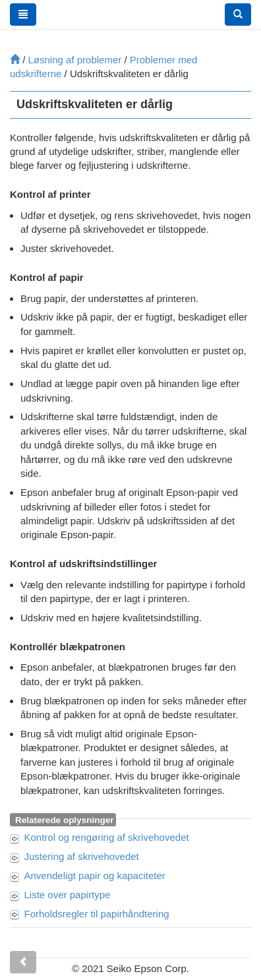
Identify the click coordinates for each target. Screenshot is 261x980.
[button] (238, 15)
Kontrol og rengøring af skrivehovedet (107, 837)
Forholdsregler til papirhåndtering (97, 914)
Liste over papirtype (68, 895)
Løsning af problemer (75, 60)
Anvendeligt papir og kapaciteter (95, 875)
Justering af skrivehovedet (82, 856)
